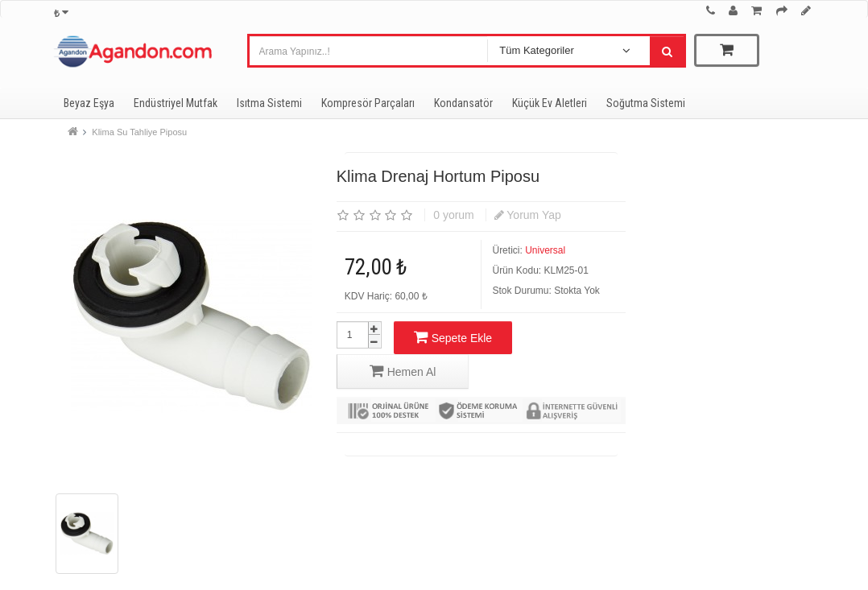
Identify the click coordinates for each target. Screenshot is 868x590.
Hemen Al (403, 371)
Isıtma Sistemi (269, 103)
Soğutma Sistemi (646, 103)
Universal (545, 250)
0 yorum (454, 215)
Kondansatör (463, 103)
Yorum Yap (528, 215)
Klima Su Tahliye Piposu (139, 132)
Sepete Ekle (453, 337)
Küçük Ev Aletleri (550, 103)
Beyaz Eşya (89, 103)
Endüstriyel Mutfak (176, 103)
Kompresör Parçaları (368, 103)
